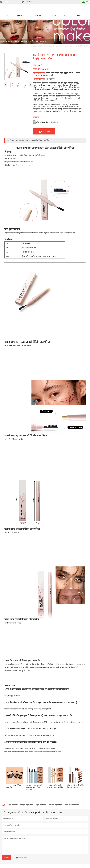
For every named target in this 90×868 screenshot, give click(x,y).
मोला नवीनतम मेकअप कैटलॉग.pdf (46, 122)
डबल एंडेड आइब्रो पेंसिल (55, 805)
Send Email (44, 131)
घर (7, 16)
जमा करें (7, 858)
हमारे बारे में (21, 16)
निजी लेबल (39, 16)
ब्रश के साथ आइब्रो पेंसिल (72, 805)
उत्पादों (54, 16)
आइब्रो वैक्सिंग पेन (41, 805)
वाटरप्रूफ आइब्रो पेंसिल (27, 805)
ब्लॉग (66, 16)
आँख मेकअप (47, 46)
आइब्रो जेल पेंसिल (13, 805)
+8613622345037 (30, 2)
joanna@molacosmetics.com (11, 2)
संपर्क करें (79, 16)
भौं (53, 46)
